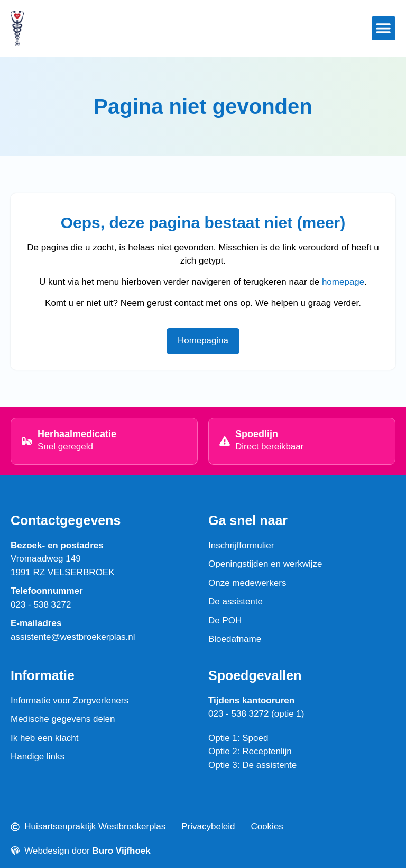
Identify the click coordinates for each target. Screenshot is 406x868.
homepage (343, 282)
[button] (384, 28)
